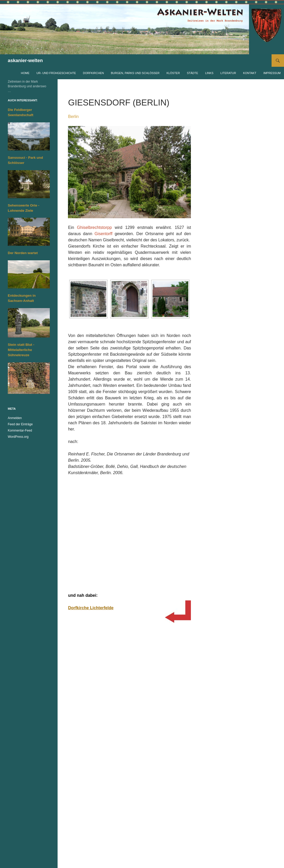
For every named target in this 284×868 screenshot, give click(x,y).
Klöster (173, 73)
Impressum (272, 73)
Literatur (228, 73)
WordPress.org (18, 437)
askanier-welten (25, 61)
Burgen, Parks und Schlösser (135, 73)
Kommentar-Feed (20, 430)
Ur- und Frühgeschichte (56, 73)
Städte (192, 73)
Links (209, 73)
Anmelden (15, 418)
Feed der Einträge (20, 424)
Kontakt (250, 73)
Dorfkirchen (93, 73)
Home (25, 73)
